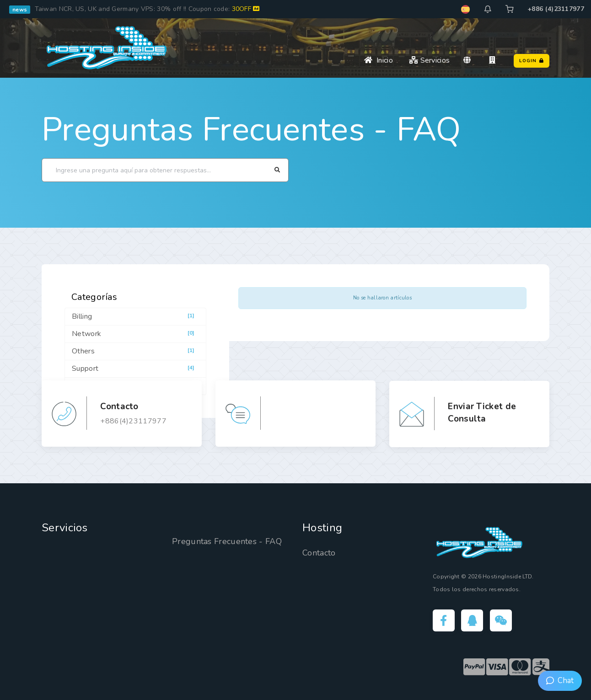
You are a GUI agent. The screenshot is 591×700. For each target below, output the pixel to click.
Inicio (379, 60)
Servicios (429, 60)
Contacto (319, 553)
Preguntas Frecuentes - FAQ (251, 129)
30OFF (246, 9)
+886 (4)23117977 (556, 9)
